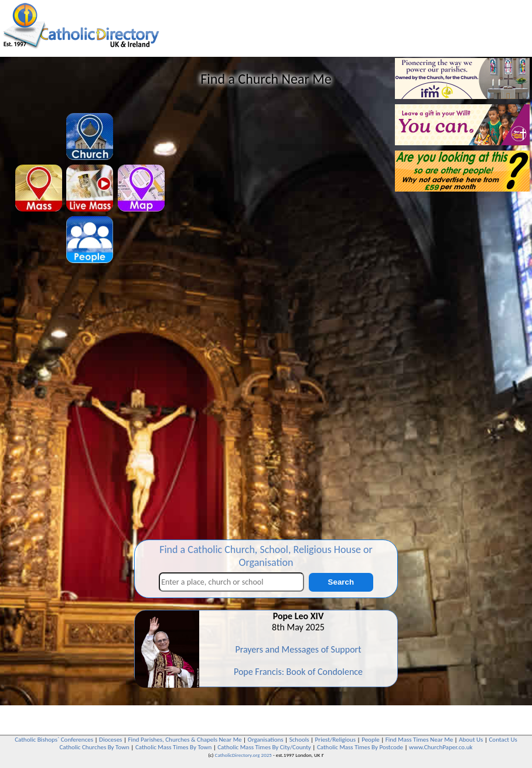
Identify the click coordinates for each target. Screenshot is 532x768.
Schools (299, 740)
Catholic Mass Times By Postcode (360, 747)
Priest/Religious (336, 740)
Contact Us (503, 740)
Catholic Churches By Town (94, 747)
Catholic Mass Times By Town (173, 747)
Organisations (266, 740)
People (371, 740)
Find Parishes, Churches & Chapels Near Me (185, 740)
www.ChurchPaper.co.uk (441, 747)
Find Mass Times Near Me (419, 740)
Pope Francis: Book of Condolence (298, 672)
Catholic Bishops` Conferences (54, 740)
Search (341, 582)
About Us (471, 740)
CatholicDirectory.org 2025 (243, 755)
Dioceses (110, 740)
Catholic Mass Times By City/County (264, 747)
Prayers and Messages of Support (298, 649)
